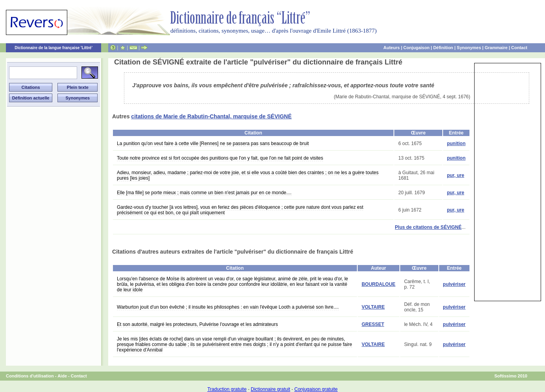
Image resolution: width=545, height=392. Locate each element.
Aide (62, 376)
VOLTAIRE (373, 307)
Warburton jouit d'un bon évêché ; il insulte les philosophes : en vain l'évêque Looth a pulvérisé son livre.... (228, 307)
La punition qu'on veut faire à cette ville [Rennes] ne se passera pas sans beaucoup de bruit (213, 144)
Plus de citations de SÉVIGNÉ (428, 227)
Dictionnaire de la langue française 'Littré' (54, 48)
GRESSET (373, 324)
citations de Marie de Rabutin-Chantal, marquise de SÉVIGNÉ (211, 116)
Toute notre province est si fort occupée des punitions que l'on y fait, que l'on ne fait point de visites (220, 158)
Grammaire (496, 48)
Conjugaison (417, 48)
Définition (443, 48)
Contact (519, 48)
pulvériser (454, 284)
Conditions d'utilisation (30, 376)
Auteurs (392, 48)
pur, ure (456, 175)
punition (456, 144)
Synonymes (469, 48)
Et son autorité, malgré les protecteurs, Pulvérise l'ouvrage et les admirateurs (197, 324)
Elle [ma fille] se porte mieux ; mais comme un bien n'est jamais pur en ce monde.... (204, 193)
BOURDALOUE (379, 284)
